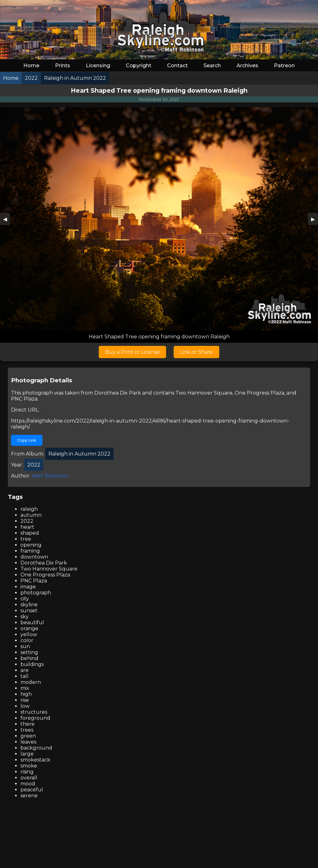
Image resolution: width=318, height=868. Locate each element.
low (25, 706)
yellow (29, 634)
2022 (27, 521)
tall (25, 676)
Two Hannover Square (204, 393)
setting (29, 652)
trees (27, 730)
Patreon (284, 66)
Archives (247, 66)
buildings (32, 664)
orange (29, 628)
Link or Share (196, 352)
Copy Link (27, 440)
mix (25, 688)
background (36, 748)
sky (25, 617)
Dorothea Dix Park (118, 393)
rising (27, 772)
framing (30, 551)
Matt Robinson (50, 476)
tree (26, 539)
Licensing (98, 66)
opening (31, 545)
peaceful (32, 790)
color (27, 640)
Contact (177, 66)
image (28, 587)
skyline (29, 605)
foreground (35, 718)
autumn (31, 515)
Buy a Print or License (132, 352)
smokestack (35, 760)
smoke (29, 766)
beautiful (32, 622)
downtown (34, 557)
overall (29, 778)
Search (212, 66)
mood (28, 784)
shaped (30, 533)
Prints (63, 66)
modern (31, 682)
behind (29, 658)
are (25, 670)
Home (31, 66)
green (28, 736)
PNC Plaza (24, 399)
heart (27, 527)
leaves (28, 742)
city (25, 599)
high (26, 694)
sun (25, 646)
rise (25, 700)
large (27, 754)
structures (34, 712)
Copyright (139, 66)
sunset (29, 611)
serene (29, 796)
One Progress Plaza (259, 393)
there (28, 724)
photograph (36, 593)
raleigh (29, 509)
